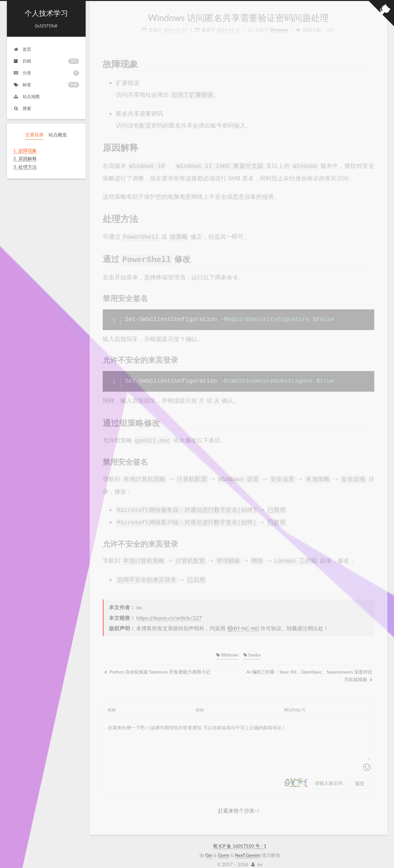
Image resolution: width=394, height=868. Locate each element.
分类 (46, 73)
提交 (360, 776)
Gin (209, 848)
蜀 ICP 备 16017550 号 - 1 (240, 838)
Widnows (227, 647)
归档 (46, 61)
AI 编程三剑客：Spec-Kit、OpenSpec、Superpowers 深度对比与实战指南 (310, 668)
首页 (22, 49)
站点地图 (27, 96)
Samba (252, 647)
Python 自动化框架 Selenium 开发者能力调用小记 (157, 664)
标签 (46, 85)
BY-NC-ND (243, 621)
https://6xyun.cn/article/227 (169, 610)
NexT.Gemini (248, 848)
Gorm (224, 848)
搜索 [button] (22, 108)
